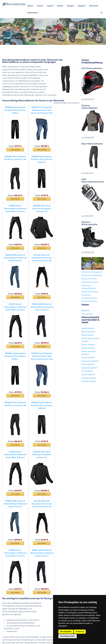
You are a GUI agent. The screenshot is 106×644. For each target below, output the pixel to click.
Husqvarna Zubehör (90, 361)
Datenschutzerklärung (37, 641)
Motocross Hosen (89, 279)
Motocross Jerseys (90, 282)
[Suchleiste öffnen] (102, 13)
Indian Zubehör (88, 364)
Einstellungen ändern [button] (68, 636)
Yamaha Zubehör (89, 381)
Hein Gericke (87, 314)
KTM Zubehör (87, 371)
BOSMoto (86, 311)
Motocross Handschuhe (92, 275)
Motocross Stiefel (89, 301)
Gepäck (72, 6)
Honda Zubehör (88, 358)
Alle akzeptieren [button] (66, 632)
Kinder (62, 6)
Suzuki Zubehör (88, 375)
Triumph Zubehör (89, 378)
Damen (52, 6)
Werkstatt (95, 6)
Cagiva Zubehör (88, 345)
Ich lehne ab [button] (80, 632)
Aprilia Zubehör (88, 328)
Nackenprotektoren (90, 292)
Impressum (23, 641)
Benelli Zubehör (88, 332)
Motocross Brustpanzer (92, 272)
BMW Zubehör (88, 335)
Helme (32, 6)
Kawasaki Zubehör (89, 368)
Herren (42, 6)
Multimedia (34, 13)
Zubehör (83, 6)
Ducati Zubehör (88, 348)
